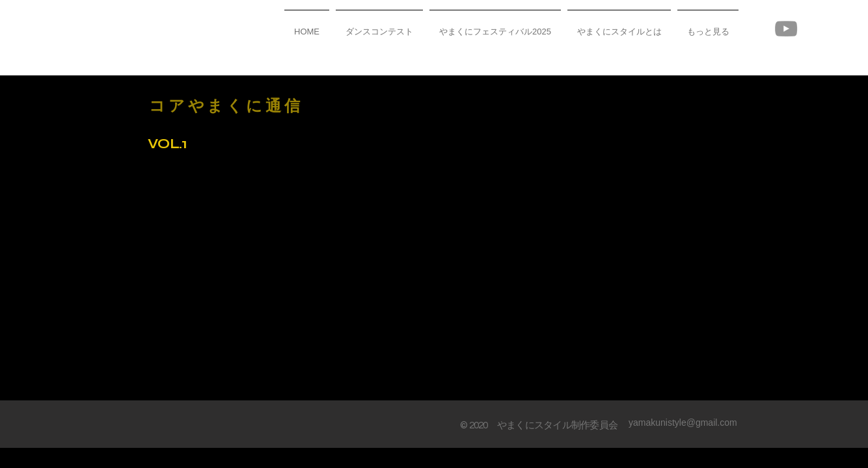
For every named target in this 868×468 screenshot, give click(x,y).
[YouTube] (786, 29)
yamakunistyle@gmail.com (683, 422)
